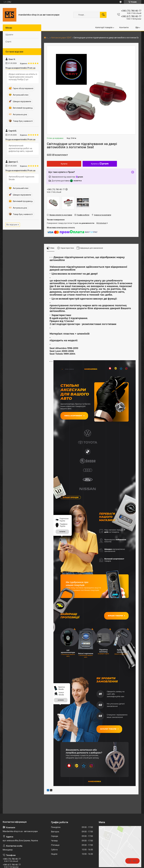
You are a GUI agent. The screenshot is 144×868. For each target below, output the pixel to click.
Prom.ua (85, 860)
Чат (132, 861)
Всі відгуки (12, 225)
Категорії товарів (104, 27)
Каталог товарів (108, 667)
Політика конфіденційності (98, 865)
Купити (64, 164)
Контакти (124, 27)
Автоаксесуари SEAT (61, 38)
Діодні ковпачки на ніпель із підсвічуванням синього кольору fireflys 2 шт (23, 77)
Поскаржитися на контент (77, 865)
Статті (8, 42)
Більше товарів (118, 559)
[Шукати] (103, 15)
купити (62, 475)
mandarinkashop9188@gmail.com (19, 824)
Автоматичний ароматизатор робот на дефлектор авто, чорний (21, 148)
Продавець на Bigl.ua (72, 863)
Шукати (9, 35)
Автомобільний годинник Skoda (22, 178)
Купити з (100, 164)
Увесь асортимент (73, 414)
